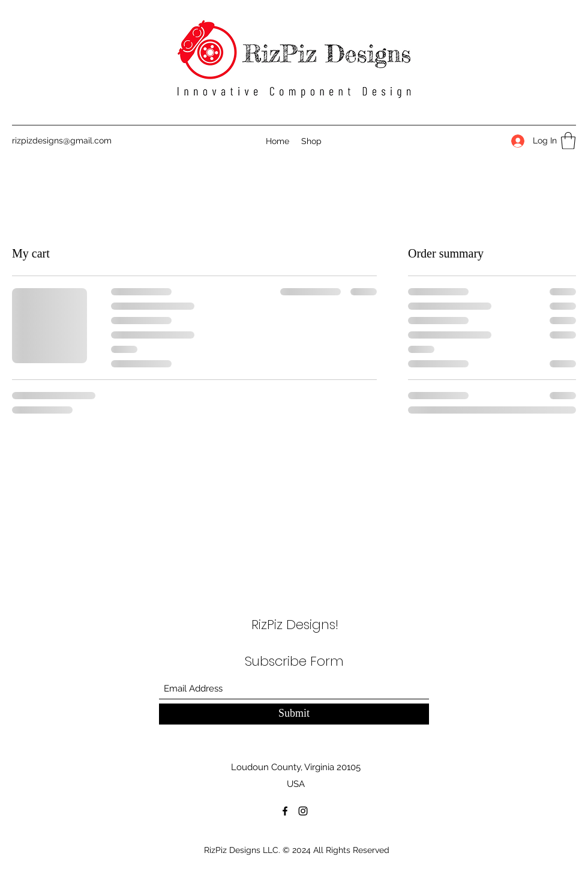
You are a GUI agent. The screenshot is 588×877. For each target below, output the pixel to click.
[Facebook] (285, 811)
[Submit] (294, 714)
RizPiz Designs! (295, 625)
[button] (568, 141)
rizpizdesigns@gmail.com (62, 140)
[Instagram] (303, 811)
